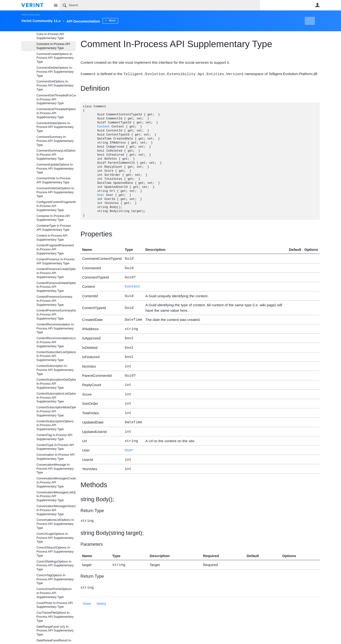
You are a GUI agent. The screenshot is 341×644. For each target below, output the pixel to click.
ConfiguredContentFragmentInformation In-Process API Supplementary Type (56, 206)
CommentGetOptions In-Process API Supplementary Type (55, 86)
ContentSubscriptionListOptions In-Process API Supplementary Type (56, 398)
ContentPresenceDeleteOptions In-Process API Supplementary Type (56, 287)
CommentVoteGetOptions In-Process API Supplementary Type (56, 192)
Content (103, 127)
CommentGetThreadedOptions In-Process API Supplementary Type (56, 113)
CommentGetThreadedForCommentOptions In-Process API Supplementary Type (56, 99)
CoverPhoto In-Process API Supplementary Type (55, 605)
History (101, 592)
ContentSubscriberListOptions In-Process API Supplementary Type (56, 356)
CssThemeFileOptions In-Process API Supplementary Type (55, 617)
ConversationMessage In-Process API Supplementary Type (55, 469)
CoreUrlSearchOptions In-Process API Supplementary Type (55, 552)
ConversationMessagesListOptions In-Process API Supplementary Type (56, 496)
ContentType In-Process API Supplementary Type (55, 447)
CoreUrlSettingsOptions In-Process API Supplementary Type (55, 566)
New (309, 21)
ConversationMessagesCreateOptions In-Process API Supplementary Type (56, 482)
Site (56, 5)
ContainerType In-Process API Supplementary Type (54, 228)
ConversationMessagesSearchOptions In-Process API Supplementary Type (56, 510)
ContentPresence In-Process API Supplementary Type (56, 261)
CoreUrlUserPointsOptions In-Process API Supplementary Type (54, 593)
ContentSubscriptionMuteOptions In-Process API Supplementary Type (56, 411)
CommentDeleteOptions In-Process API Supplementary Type (55, 72)
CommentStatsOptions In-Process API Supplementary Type (55, 127)
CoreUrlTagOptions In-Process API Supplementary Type (55, 579)
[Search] (160, 5)
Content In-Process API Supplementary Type (52, 238)
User (317, 5)
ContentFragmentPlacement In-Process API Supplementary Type (55, 249)
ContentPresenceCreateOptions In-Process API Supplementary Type (56, 273)
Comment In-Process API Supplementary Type (53, 46)
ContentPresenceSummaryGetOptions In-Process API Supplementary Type (56, 315)
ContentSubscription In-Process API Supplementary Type (55, 370)
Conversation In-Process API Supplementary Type (56, 457)
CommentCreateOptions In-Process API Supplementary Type (55, 58)
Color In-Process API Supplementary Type (50, 36)
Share (87, 592)
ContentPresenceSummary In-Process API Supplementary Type (54, 301)
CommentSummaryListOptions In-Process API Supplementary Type (56, 155)
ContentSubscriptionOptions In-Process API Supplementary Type (55, 425)
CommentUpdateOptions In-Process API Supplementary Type (55, 169)
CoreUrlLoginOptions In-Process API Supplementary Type (55, 538)
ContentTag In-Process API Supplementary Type (54, 437)
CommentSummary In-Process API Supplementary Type (55, 141)
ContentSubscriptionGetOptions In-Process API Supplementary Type (56, 384)
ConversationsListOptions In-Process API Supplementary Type (56, 524)
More (125, 21)
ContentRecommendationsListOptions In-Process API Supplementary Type (56, 342)
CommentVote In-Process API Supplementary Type (54, 180)
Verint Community (30, 15)
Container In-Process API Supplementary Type (53, 218)
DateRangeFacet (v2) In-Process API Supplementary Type (55, 631)
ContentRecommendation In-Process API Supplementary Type (56, 329)
